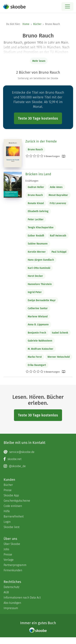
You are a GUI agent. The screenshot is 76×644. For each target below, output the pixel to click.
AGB (6, 592)
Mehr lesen (39, 61)
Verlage (9, 560)
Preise (8, 490)
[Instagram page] (38, 466)
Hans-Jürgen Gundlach (41, 260)
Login (7, 522)
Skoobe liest (12, 527)
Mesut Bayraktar (58, 195)
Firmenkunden (13, 570)
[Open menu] (67, 6)
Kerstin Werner (37, 252)
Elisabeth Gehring (38, 211)
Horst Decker (35, 276)
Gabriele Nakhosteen (40, 341)
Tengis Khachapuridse (41, 227)
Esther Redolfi (36, 236)
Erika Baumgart (37, 365)
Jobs (6, 549)
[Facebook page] (38, 459)
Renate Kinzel (36, 203)
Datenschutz (12, 587)
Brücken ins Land (38, 174)
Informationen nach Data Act (22, 598)
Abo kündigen (12, 603)
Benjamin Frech (37, 333)
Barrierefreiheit (14, 516)
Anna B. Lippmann (38, 325)
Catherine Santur (38, 308)
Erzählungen (32, 181)
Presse (8, 554)
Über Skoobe (12, 544)
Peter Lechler (36, 219)
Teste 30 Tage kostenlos (38, 118)
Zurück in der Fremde (41, 141)
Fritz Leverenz (58, 203)
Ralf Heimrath (58, 236)
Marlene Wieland (38, 317)
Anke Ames (56, 187)
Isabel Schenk (60, 333)
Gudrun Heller (36, 187)
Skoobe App (11, 495)
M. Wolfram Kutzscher (41, 349)
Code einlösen (13, 506)
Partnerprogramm (15, 565)
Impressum (11, 608)
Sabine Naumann (38, 244)
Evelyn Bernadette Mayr (42, 300)
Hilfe (7, 511)
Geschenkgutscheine (17, 501)
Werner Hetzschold (59, 357)
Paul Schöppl (59, 252)
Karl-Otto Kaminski (39, 268)
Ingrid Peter (35, 292)
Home (26, 24)
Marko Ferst (35, 357)
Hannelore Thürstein (40, 284)
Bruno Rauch (35, 150)
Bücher (37, 24)
